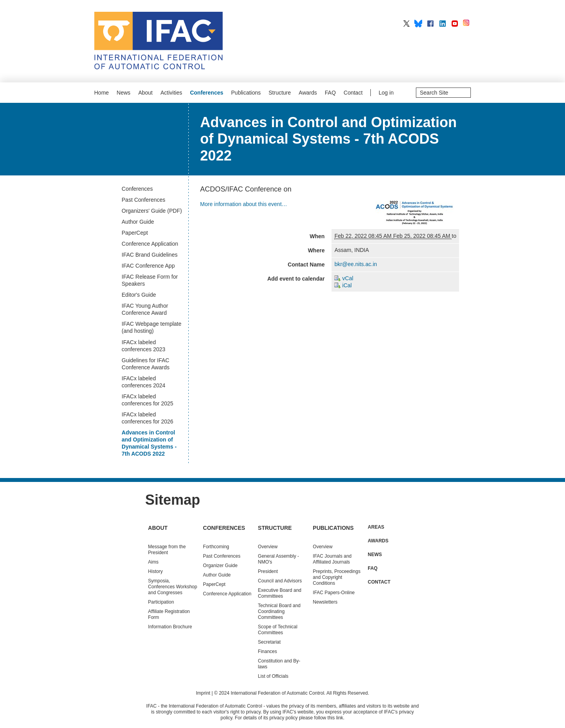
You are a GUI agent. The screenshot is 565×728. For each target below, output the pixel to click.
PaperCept (214, 584)
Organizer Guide (220, 566)
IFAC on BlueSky (418, 24)
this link (335, 718)
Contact (353, 93)
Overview (268, 547)
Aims (153, 562)
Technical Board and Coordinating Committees (279, 611)
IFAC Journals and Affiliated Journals (332, 559)
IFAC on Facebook (430, 24)
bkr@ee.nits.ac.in (355, 264)
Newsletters (325, 602)
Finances (267, 651)
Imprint (203, 693)
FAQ (330, 93)
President (268, 571)
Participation (161, 602)
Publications (246, 93)
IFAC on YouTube (455, 24)
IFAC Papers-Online (334, 593)
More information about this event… (244, 204)
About (145, 93)
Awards (308, 93)
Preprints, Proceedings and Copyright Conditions (336, 577)
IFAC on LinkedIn (443, 24)
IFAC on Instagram (467, 24)
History (155, 571)
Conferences (207, 93)
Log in (386, 93)
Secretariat (269, 642)
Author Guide (217, 575)
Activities (171, 93)
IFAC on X (406, 24)
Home (101, 93)
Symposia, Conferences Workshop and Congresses (172, 587)
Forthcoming (216, 547)
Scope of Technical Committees (278, 630)
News (123, 93)
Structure (280, 93)
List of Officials (273, 676)
